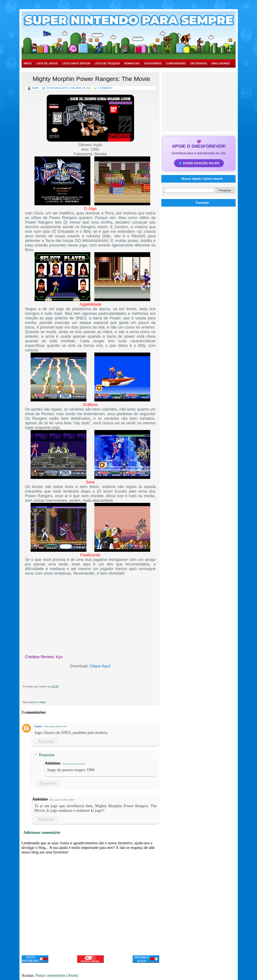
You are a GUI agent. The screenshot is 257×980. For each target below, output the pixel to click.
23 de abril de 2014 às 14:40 (55, 726)
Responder (46, 741)
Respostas (47, 755)
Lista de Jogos (47, 63)
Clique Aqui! (100, 666)
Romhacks (132, 63)
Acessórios (153, 63)
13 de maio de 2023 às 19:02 (74, 764)
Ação (43, 702)
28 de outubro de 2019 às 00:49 (62, 800)
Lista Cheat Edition (76, 63)
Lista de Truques (107, 63)
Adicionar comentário (42, 833)
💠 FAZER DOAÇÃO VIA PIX (199, 163)
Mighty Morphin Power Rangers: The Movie (91, 79)
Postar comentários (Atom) (57, 975)
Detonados (199, 63)
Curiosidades (176, 63)
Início (28, 63)
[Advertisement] (199, 101)
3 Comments (105, 88)
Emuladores (221, 63)
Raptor (39, 726)
